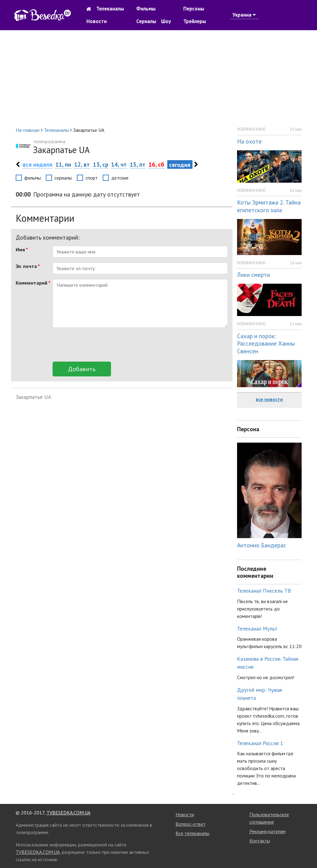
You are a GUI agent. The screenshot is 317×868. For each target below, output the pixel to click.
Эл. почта (28, 266)
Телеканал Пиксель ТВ (264, 591)
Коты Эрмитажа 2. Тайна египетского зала (269, 206)
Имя (22, 249)
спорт (92, 178)
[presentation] (99, 345)
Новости (97, 21)
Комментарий (32, 283)
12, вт (82, 164)
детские (120, 178)
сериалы (63, 178)
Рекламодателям (267, 831)
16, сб (156, 164)
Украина (244, 15)
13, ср (101, 164)
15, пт (138, 164)
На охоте (249, 141)
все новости (269, 399)
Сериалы (146, 21)
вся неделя (38, 164)
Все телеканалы (192, 833)
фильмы (33, 178)
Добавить (82, 369)
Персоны (194, 9)
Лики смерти (254, 275)
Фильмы (146, 9)
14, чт (119, 164)
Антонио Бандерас (262, 545)
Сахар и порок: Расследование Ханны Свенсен (266, 344)
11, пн (63, 164)
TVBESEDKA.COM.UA (68, 813)
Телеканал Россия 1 (260, 743)
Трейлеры (195, 21)
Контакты (260, 841)
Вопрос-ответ (191, 824)
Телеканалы (110, 9)
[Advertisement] (158, 78)
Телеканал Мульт (257, 629)
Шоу (166, 21)
